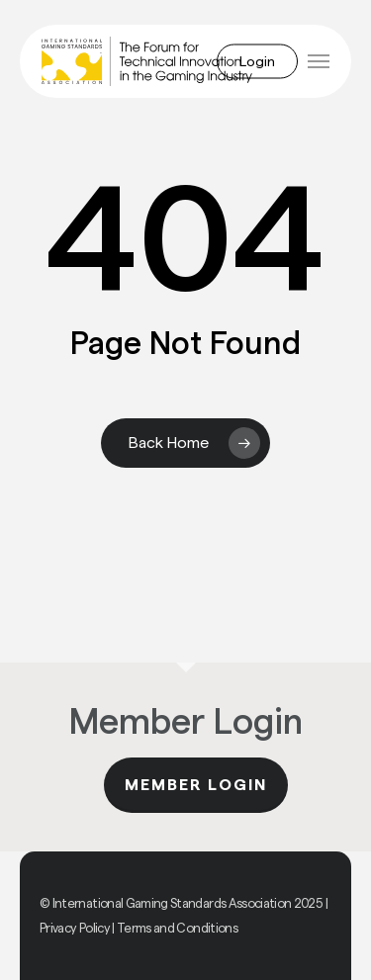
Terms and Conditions (177, 928)
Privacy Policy (75, 928)
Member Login (196, 785)
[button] (319, 61)
